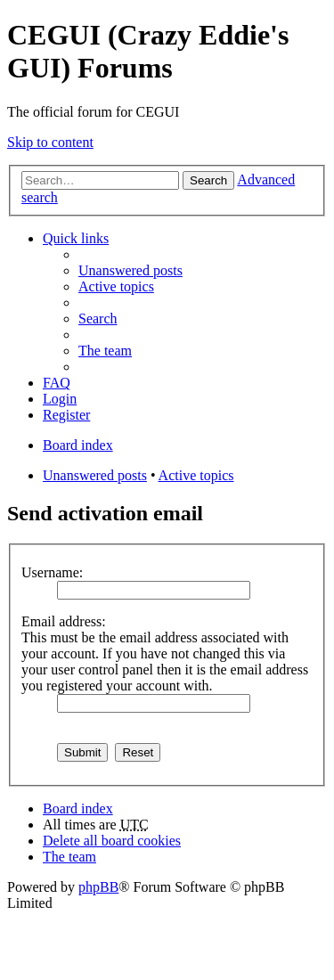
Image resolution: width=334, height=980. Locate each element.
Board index (78, 808)
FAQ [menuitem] (57, 383)
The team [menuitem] (105, 351)
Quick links (76, 238)
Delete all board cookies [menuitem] (112, 841)
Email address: (64, 621)
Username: (52, 572)
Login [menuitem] (60, 399)
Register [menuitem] (66, 415)
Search (208, 180)
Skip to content (50, 142)
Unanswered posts (95, 475)
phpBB (98, 887)
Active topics (196, 475)
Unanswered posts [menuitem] (130, 270)
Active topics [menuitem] (116, 286)
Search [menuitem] (98, 318)
